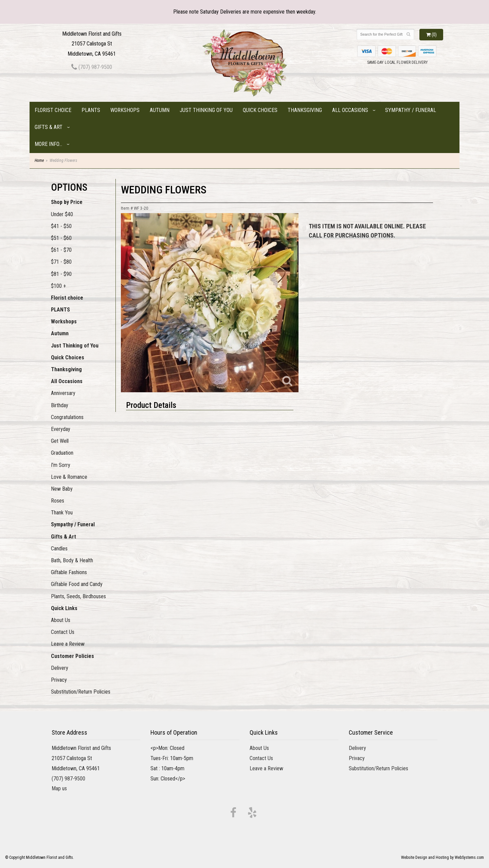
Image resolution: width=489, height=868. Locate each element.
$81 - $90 (61, 274)
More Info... (48, 144)
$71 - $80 (61, 262)
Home (39, 161)
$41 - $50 (61, 226)
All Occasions (350, 110)
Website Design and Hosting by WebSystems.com (442, 857)
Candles (59, 549)
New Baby (62, 489)
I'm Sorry (61, 465)
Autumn (160, 110)
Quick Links (64, 608)
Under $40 (62, 214)
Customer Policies (73, 656)
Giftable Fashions (69, 572)
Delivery (60, 668)
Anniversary (63, 393)
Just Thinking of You (206, 110)
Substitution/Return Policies (81, 692)
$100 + (58, 286)
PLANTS (91, 110)
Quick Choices (260, 110)
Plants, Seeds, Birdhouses (78, 596)
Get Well (60, 441)
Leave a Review (68, 644)
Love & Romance (69, 477)
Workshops (125, 110)
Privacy (59, 680)
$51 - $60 (61, 238)
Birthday (60, 405)
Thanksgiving (305, 110)
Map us (59, 788)
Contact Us (63, 632)
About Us (61, 620)
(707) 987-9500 (92, 67)
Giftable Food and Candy (77, 584)
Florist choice (53, 110)
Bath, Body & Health (72, 560)
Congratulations (67, 417)
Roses (58, 501)
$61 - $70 (61, 250)
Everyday (61, 429)
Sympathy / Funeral (411, 110)
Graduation (62, 453)
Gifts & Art (49, 127)
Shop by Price (67, 202)
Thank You (62, 513)
